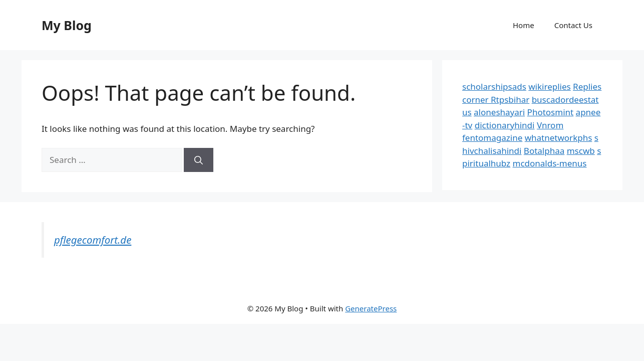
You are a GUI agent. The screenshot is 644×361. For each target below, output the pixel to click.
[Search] (199, 160)
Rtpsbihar (510, 100)
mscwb (581, 151)
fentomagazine (492, 138)
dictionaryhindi (505, 125)
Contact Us (573, 25)
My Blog (67, 25)
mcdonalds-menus (550, 163)
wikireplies (549, 86)
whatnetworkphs (559, 138)
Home (524, 25)
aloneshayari (499, 112)
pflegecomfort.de (93, 240)
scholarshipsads (494, 86)
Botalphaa (544, 151)
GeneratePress (371, 308)
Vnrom (550, 125)
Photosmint (551, 112)
